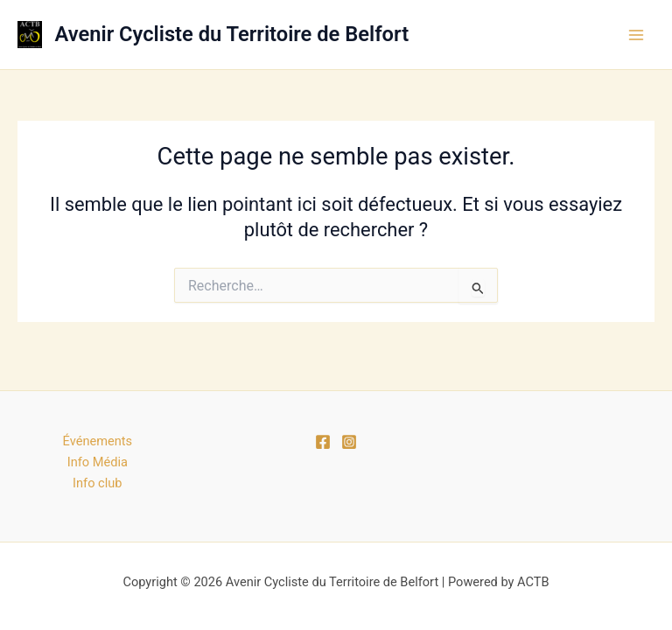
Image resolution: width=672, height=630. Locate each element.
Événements (98, 441)
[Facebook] (323, 442)
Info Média (98, 462)
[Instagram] (349, 442)
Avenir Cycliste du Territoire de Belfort (232, 34)
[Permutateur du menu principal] (636, 35)
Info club (97, 483)
